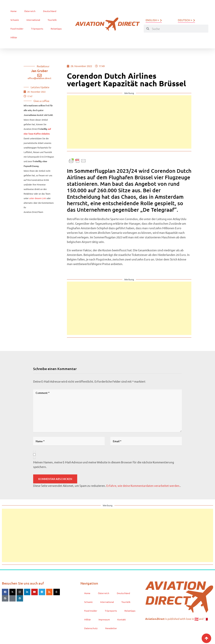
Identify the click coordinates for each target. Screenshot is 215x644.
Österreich (30, 11)
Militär (14, 37)
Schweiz (15, 20)
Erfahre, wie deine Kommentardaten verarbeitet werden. (143, 486)
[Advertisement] (129, 122)
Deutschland (50, 11)
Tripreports (37, 29)
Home (14, 11)
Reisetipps (56, 29)
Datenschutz (91, 628)
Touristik (52, 20)
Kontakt (122, 619)
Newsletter (111, 628)
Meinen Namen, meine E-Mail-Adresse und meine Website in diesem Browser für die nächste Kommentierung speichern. (104, 464)
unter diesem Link (38, 198)
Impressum (104, 619)
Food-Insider (17, 29)
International (33, 20)
